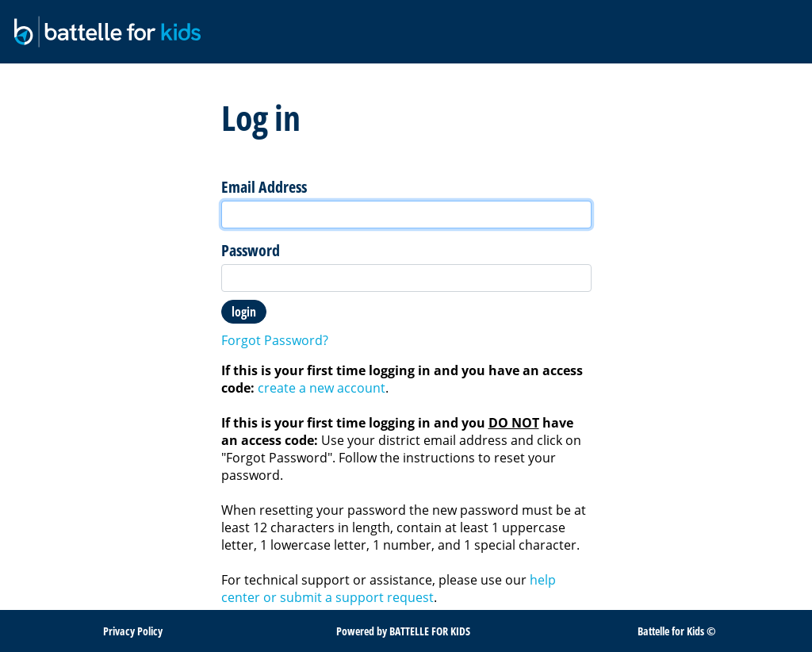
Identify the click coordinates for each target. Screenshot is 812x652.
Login (244, 312)
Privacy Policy (133, 631)
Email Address (264, 187)
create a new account (322, 388)
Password (251, 251)
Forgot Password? (275, 340)
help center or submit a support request (389, 589)
